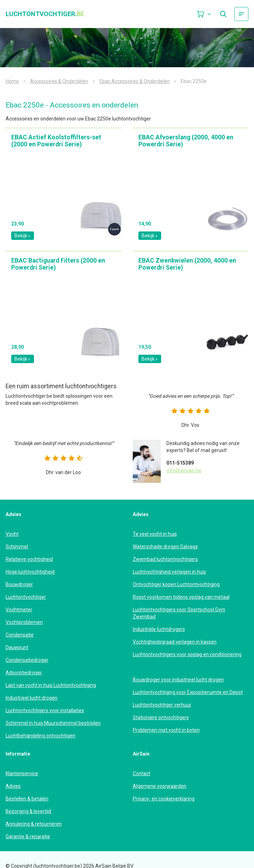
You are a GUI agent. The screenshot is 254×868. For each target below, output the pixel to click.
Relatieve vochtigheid (29, 559)
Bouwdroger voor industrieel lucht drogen (178, 680)
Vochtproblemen (24, 622)
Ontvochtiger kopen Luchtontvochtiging (176, 584)
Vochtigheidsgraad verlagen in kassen (175, 642)
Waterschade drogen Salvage (165, 547)
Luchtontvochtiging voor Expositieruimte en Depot (188, 692)
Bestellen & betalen (27, 799)
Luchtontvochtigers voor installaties (45, 710)
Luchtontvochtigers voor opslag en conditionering (187, 654)
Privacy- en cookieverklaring (164, 799)
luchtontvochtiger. (45, 14)
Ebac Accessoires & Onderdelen (135, 81)
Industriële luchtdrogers (159, 629)
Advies (13, 786)
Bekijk (23, 236)
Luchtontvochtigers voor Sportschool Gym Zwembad (179, 613)
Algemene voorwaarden (160, 786)
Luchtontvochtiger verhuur (162, 705)
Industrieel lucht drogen (32, 698)
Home (12, 81)
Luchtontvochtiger (26, 597)
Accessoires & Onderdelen (59, 81)
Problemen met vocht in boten (166, 730)
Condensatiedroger (27, 660)
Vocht (12, 534)
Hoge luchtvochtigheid (30, 572)
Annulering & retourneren (34, 824)
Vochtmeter (19, 610)
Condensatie (20, 635)
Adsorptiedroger (24, 673)
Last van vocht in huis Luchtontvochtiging (51, 685)
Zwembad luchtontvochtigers (165, 559)
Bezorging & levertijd (28, 811)
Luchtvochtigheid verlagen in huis (169, 572)
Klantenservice (22, 773)
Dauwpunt (17, 647)
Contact (142, 773)
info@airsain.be (184, 471)
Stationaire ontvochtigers (161, 717)
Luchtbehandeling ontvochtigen (40, 736)
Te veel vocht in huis (155, 534)
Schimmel (17, 547)
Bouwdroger (19, 584)
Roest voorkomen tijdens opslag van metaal (181, 597)
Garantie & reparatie (28, 836)
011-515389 (180, 463)
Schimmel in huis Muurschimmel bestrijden (53, 723)
